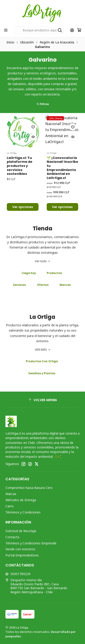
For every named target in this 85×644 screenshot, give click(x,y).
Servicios (19, 285)
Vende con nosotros (20, 549)
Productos (54, 273)
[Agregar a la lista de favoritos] (33, 147)
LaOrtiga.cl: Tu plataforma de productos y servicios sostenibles (20, 186)
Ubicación (27, 42)
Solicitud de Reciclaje (21, 531)
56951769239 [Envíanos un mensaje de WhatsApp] (18, 574)
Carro (10, 506)
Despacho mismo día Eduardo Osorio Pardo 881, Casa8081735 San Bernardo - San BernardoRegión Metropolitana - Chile (36, 586)
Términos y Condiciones (23, 512)
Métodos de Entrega (21, 500)
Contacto (12, 537)
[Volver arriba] (42, 400)
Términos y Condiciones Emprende (31, 543)
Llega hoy (29, 273)
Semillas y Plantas (42, 373)
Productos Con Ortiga (42, 361)
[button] (42, 84)
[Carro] (79, 30)
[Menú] (6, 30)
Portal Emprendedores (22, 555)
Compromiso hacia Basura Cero (29, 488)
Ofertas (43, 285)
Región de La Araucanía (57, 42)
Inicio (10, 42)
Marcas (65, 285)
